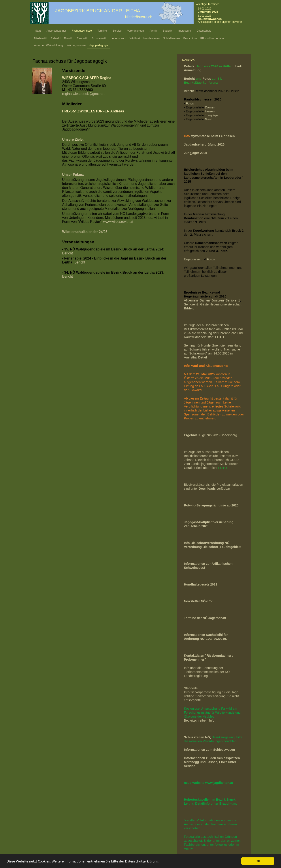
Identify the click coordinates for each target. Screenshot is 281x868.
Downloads (208, 489)
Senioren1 (233, 300)
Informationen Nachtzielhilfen (206, 635)
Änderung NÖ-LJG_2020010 (205, 639)
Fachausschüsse (82, 31)
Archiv (153, 31)
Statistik (167, 31)
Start (38, 31)
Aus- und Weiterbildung (49, 45)
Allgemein (191, 300)
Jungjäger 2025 (195, 153)
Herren (210, 111)
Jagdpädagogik (99, 45)
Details (190, 66)
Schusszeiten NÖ (197, 737)
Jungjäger (212, 115)
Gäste (204, 304)
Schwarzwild (99, 38)
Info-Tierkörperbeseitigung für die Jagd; (212, 692)
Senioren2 (191, 304)
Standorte (191, 688)
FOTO (223, 468)
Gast (208, 119)
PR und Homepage (212, 38)
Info (212, 720)
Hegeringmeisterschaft (225, 304)
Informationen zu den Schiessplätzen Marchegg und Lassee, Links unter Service (212, 762)
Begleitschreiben (196, 720)
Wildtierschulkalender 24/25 (85, 232)
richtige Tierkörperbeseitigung (205, 696)
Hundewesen (151, 38)
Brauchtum (190, 38)
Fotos (207, 79)
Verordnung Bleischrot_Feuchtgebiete (213, 547)
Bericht (68, 253)
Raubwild (82, 38)
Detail (203, 357)
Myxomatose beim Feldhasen (213, 136)
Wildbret (135, 38)
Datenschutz (204, 31)
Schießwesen (172, 38)
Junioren (218, 300)
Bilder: (189, 308)
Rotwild (69, 38)
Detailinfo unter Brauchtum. (216, 804)
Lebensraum (118, 38)
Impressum (184, 31)
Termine (102, 31)
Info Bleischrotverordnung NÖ (207, 543)
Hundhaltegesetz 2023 (201, 584)
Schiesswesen (224, 750)
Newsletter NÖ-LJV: (199, 601)
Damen (210, 107)
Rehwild (56, 38)
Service (117, 31)
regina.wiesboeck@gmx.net (83, 94)
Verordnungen (135, 31)
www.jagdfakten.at (219, 783)
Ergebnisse (192, 259)
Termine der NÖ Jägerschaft (205, 618)
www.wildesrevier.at (118, 222)
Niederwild (41, 38)
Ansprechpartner (56, 31)
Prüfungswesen (76, 45)
